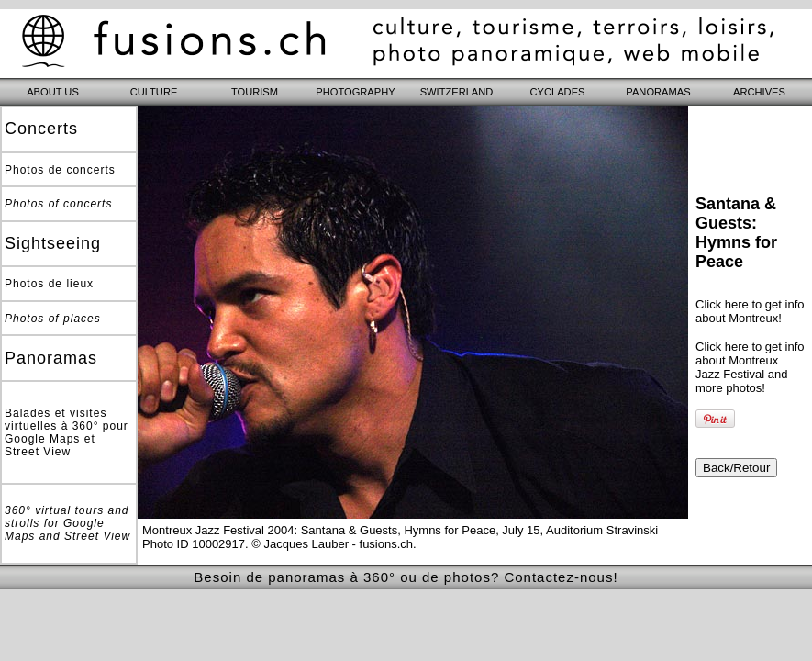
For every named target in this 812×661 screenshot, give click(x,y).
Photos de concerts (60, 170)
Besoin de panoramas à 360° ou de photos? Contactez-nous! (406, 577)
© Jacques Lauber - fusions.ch (332, 544)
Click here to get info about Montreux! (750, 311)
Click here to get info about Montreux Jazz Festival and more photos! (750, 367)
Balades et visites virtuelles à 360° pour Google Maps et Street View (67, 432)
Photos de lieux (49, 284)
